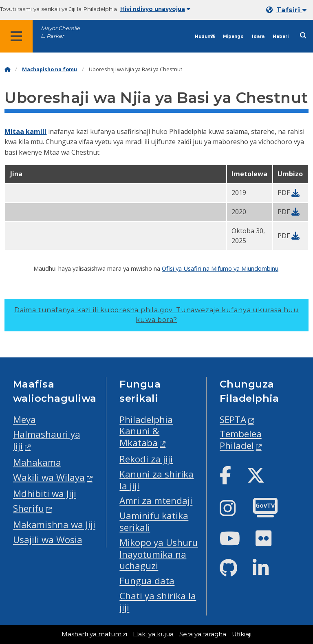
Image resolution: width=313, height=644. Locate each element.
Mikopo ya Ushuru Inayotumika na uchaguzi (159, 554)
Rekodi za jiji (146, 459)
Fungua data (147, 581)
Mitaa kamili (25, 131)
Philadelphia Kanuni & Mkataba (146, 431)
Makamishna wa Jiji (54, 525)
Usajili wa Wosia (48, 540)
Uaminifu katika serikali (154, 521)
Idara (258, 36)
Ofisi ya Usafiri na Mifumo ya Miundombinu (220, 268)
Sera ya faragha (203, 634)
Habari (281, 36)
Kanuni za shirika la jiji (156, 480)
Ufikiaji (242, 634)
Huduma (205, 36)
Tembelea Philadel (241, 440)
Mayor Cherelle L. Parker (60, 32)
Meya (24, 419)
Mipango (233, 36)
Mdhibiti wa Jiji (45, 494)
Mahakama (37, 462)
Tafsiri (291, 10)
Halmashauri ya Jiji (47, 440)
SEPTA (233, 419)
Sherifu (29, 508)
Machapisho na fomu (50, 69)
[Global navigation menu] (16, 36)
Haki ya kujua (153, 634)
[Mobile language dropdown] (288, 10)
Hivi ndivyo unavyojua (155, 9)
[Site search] (303, 36)
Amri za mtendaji (156, 501)
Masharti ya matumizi (94, 634)
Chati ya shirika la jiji (158, 602)
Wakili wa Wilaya (49, 477)
